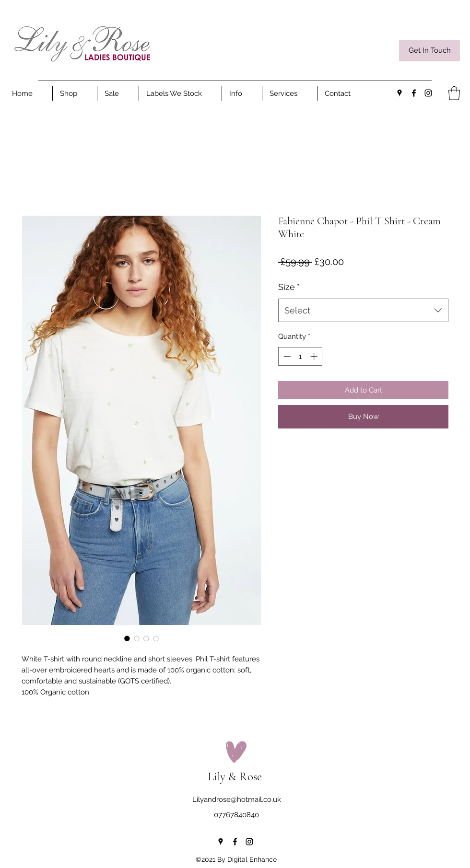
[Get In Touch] (429, 51)
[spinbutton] (300, 356)
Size (289, 287)
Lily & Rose (235, 776)
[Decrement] (286, 356)
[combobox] (363, 311)
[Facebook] (414, 93)
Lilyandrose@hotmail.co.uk (237, 799)
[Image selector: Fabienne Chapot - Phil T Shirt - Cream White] (127, 638)
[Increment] (315, 356)
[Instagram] (428, 93)
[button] (242, 93)
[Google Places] (399, 93)
